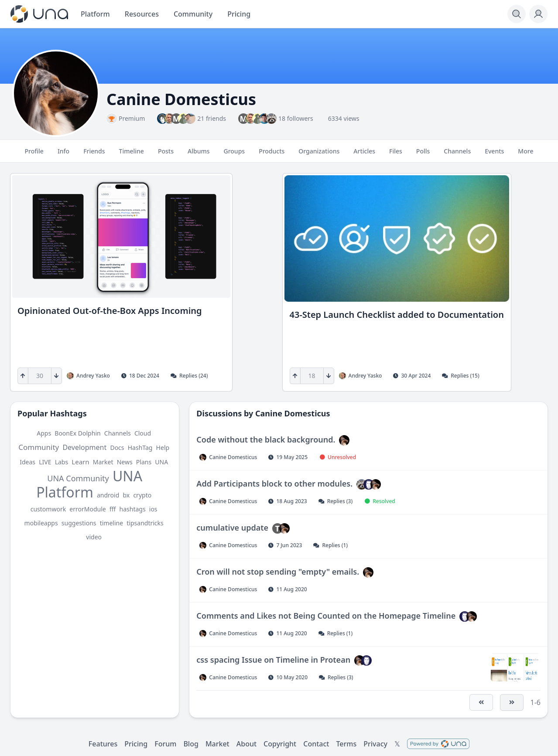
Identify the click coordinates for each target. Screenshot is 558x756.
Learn (80, 462)
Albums (199, 155)
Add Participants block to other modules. (274, 484)
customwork (48, 509)
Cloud (143, 433)
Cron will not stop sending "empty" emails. (278, 572)
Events (494, 155)
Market (103, 462)
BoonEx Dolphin (77, 433)
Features (103, 744)
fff (113, 509)
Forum (165, 744)
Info (63, 155)
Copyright (280, 744)
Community (39, 447)
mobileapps (41, 523)
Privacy (375, 744)
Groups (234, 155)
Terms (346, 744)
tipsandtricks (145, 523)
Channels (457, 155)
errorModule (87, 509)
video (94, 537)
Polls (423, 155)
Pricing (136, 744)
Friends (94, 155)
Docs (117, 448)
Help (163, 448)
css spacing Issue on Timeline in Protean (273, 660)
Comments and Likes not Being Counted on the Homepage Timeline (326, 616)
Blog (191, 744)
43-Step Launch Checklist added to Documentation (397, 315)
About (246, 744)
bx (126, 495)
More (525, 155)
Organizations (319, 155)
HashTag (140, 448)
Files (396, 155)
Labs (62, 462)
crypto (142, 495)
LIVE (45, 462)
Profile (34, 155)
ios (153, 509)
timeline (111, 523)
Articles (364, 155)
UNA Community (78, 478)
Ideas (27, 462)
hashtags (133, 509)
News (125, 462)
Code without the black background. (266, 439)
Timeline (132, 155)
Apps (44, 433)
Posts (166, 155)
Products (272, 155)
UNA (161, 462)
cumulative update (232, 528)
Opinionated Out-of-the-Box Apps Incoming (110, 311)
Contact (316, 744)
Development (84, 447)
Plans (144, 462)
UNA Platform (89, 484)
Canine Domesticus (293, 413)
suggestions (79, 523)
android (108, 495)
